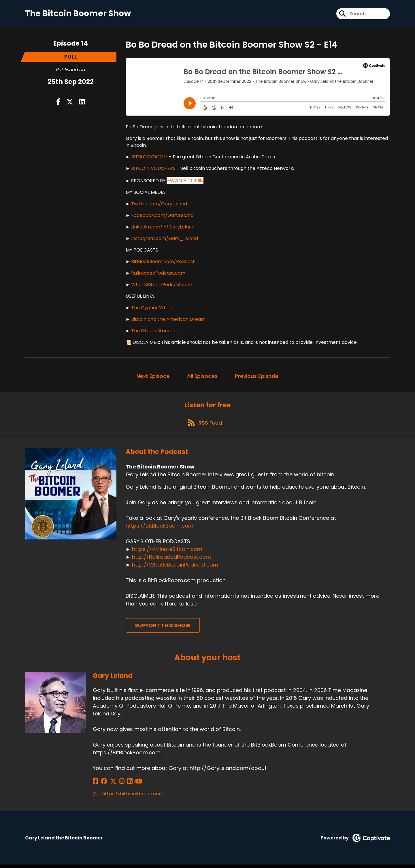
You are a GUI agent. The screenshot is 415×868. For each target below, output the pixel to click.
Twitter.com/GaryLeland (159, 205)
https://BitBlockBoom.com (160, 529)
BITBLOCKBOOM (149, 158)
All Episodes (202, 377)
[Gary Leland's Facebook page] (96, 785)
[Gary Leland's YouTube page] (131, 785)
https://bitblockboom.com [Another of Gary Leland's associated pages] (128, 797)
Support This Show (163, 629)
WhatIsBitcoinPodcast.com (162, 286)
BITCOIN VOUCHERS (153, 169)
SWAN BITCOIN (185, 182)
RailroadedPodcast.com (158, 274)
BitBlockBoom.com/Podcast (163, 263)
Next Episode (153, 377)
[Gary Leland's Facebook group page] (103, 785)
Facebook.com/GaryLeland (162, 216)
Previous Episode (257, 377)
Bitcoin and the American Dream (168, 320)
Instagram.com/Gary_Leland (165, 240)
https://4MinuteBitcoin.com (167, 553)
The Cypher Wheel (152, 309)
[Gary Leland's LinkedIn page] (124, 785)
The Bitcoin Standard (155, 332)
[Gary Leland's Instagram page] (117, 785)
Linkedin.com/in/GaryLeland (163, 228)
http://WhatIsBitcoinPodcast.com (175, 568)
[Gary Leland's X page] (110, 785)
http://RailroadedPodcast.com (171, 560)
